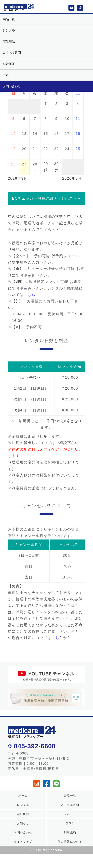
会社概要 (9, 64)
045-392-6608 (35, 746)
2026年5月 (72, 178)
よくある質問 (12, 53)
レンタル (9, 30)
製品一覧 (9, 19)
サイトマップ (23, 842)
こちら (30, 295)
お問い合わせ (12, 86)
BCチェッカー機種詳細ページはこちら (46, 198)
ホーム (23, 796)
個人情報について (70, 842)
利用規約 (70, 832)
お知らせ (23, 823)
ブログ (70, 823)
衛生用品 (9, 41)
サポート (9, 75)
